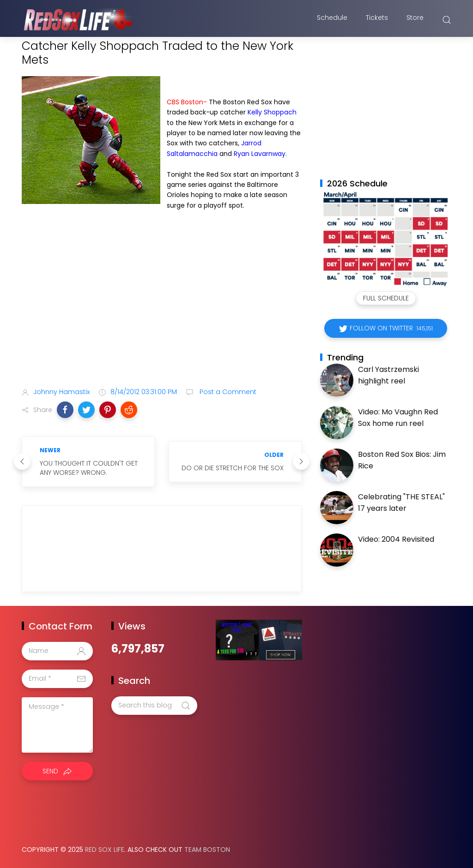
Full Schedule (386, 298)
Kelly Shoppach (272, 112)
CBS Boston (185, 102)
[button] (65, 410)
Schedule (332, 20)
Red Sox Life (105, 850)
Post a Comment (227, 392)
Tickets (377, 20)
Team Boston (207, 850)
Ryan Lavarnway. (260, 154)
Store (415, 20)
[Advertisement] (162, 307)
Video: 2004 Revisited (396, 539)
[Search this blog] (154, 706)
